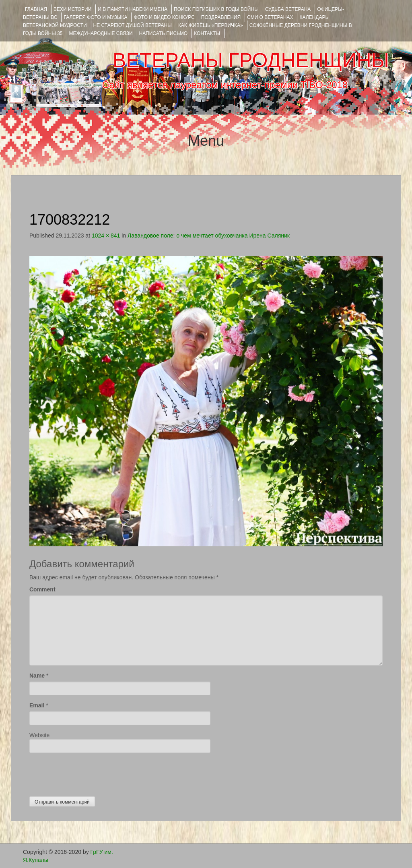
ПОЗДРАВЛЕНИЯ (221, 17)
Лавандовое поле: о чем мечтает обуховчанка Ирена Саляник (209, 236)
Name (37, 676)
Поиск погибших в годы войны (216, 9)
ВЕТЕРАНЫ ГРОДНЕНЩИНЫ (251, 60)
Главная (36, 9)
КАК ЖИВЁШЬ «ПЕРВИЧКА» (211, 25)
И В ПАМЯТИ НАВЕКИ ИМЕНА (133, 9)
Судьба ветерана (288, 9)
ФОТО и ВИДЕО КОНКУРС (164, 17)
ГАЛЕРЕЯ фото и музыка (95, 17)
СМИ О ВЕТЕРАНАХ (270, 17)
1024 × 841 (106, 236)
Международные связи (101, 33)
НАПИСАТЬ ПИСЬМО (164, 33)
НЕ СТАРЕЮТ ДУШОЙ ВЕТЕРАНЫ (133, 25)
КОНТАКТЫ (207, 33)
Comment (42, 589)
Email (37, 705)
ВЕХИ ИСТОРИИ (72, 9)
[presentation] (91, 773)
